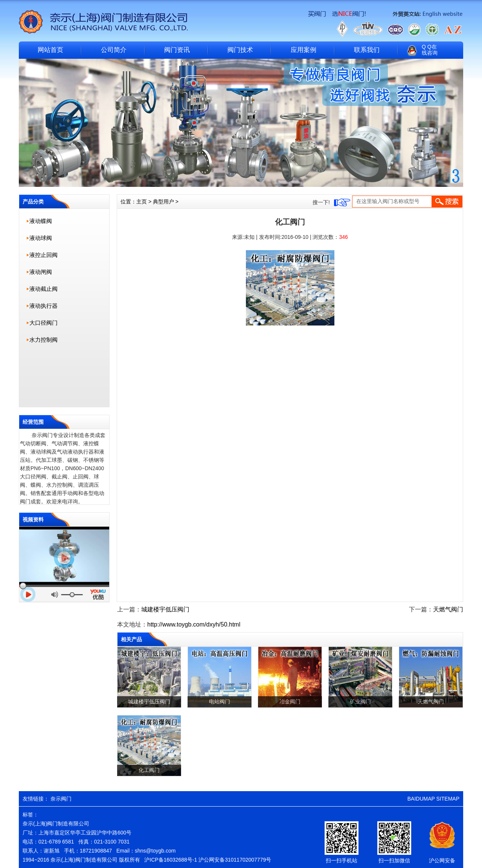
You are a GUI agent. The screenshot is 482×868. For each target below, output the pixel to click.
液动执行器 (43, 306)
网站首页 (50, 50)
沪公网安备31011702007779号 (235, 860)
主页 (142, 202)
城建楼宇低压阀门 (165, 609)
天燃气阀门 (448, 609)
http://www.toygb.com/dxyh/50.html (194, 624)
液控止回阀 (43, 255)
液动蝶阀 (41, 221)
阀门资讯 (177, 50)
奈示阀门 (61, 799)
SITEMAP (448, 799)
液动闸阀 (41, 272)
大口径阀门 (43, 323)
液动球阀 (41, 238)
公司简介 (114, 50)
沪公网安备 (442, 860)
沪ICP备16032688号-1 (171, 860)
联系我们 (367, 50)
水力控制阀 (43, 340)
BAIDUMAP (421, 799)
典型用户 (163, 202)
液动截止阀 (43, 289)
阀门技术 (240, 50)
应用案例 (304, 50)
